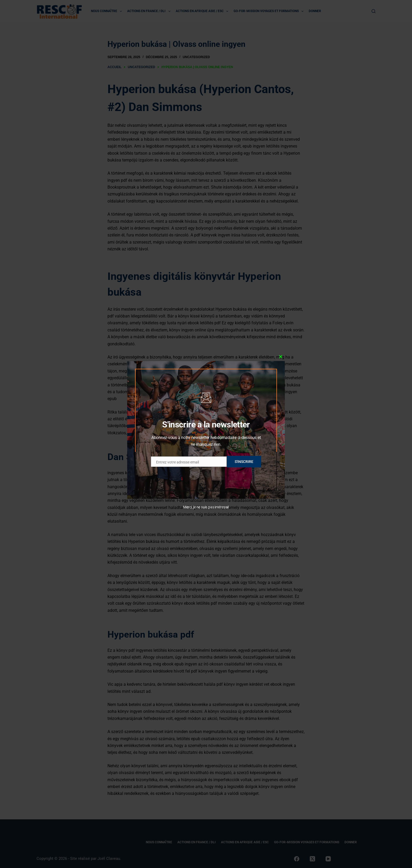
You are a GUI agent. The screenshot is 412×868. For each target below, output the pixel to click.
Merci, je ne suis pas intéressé (206, 507)
